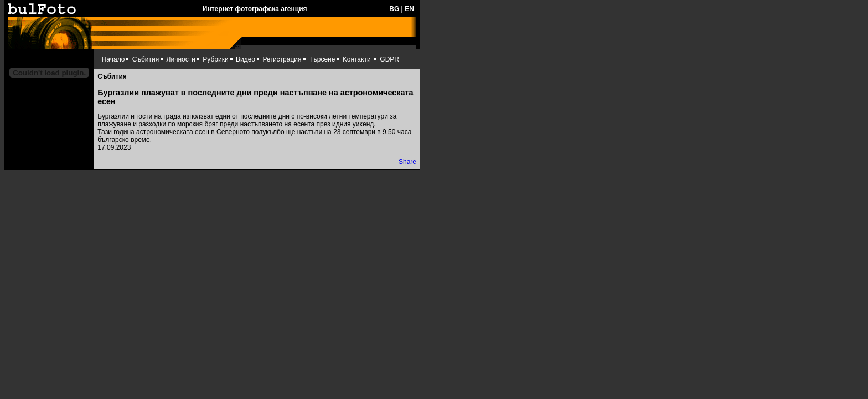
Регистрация (282, 59)
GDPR (389, 59)
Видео (246, 59)
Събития (146, 59)
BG (394, 9)
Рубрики (215, 59)
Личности (181, 59)
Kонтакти (357, 59)
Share (407, 162)
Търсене (322, 59)
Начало (113, 59)
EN (409, 9)
